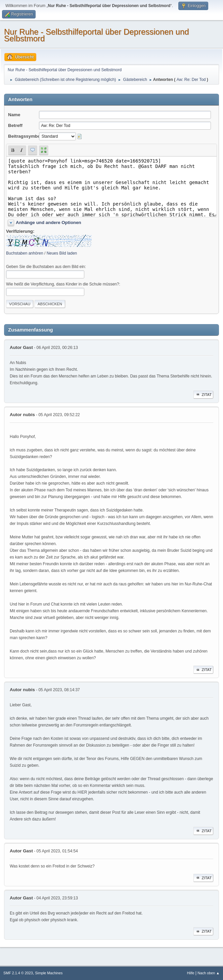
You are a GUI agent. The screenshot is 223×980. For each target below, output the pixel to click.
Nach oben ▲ (209, 973)
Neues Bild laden (62, 253)
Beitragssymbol (25, 136)
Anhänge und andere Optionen (49, 222)
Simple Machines (49, 973)
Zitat (203, 395)
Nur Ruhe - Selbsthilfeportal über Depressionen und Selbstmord (97, 35)
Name (14, 115)
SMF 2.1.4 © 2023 (18, 973)
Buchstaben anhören (25, 253)
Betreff (15, 125)
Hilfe (191, 973)
